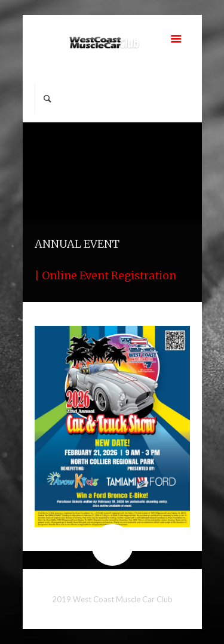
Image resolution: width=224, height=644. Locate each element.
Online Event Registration (109, 275)
